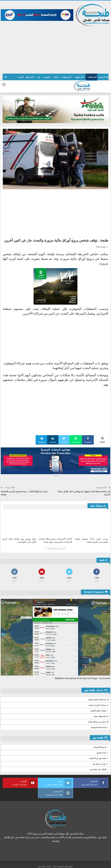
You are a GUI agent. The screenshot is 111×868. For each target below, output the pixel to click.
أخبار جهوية (80, 77)
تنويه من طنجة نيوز (99, 764)
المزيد (21, 77)
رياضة (56, 77)
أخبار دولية (30, 77)
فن (39, 77)
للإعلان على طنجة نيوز (98, 769)
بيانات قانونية (101, 753)
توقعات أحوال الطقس (98, 711)
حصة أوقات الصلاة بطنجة (99, 700)
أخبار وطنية (67, 77)
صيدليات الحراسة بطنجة (99, 705)
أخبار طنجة (92, 77)
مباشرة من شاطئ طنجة (98, 722)
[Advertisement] (56, 49)
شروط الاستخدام (100, 747)
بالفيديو (47, 77)
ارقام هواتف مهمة (101, 716)
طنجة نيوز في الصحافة (98, 758)
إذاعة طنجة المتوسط (99, 727)
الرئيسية (103, 77)
